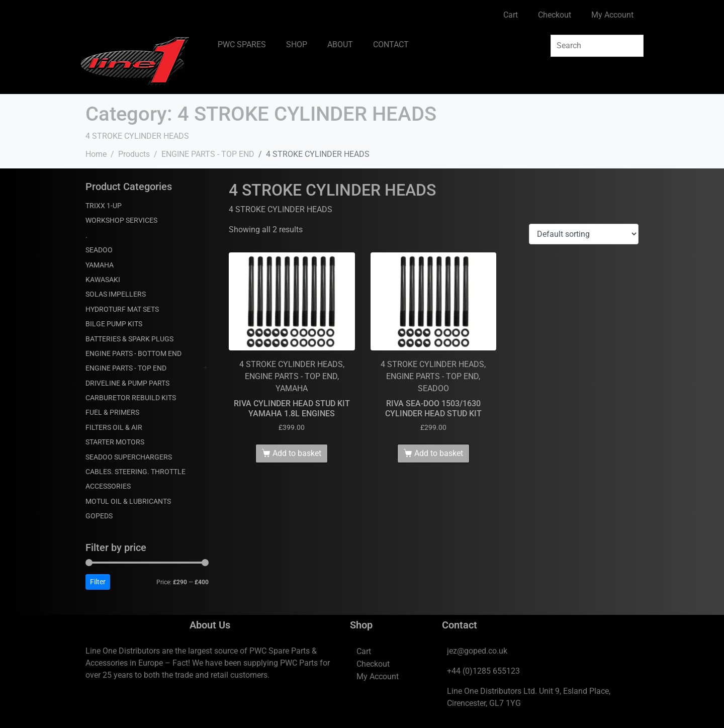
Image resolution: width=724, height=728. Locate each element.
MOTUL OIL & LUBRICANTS (128, 501)
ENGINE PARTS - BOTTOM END (133, 353)
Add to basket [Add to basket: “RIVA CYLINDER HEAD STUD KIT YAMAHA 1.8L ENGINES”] (297, 453)
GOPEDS (99, 516)
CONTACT (391, 44)
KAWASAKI (103, 280)
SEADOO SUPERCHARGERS (129, 457)
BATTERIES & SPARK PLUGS (129, 339)
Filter (98, 582)
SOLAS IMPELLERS (116, 294)
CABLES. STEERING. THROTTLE (135, 472)
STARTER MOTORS (115, 442)
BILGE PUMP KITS (114, 324)
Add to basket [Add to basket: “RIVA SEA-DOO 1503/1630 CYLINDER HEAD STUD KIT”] (439, 453)
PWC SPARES (242, 44)
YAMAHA (100, 265)
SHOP (297, 44)
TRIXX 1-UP (104, 206)
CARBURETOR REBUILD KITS (131, 398)
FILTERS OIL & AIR (114, 427)
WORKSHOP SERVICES (121, 220)
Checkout (555, 15)
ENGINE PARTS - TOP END (126, 368)
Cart (511, 15)
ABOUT (340, 44)
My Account (612, 15)
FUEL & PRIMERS (112, 412)
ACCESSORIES (108, 486)
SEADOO (99, 250)
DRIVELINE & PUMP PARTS (127, 383)
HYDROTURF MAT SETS (122, 309)
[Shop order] (584, 234)
